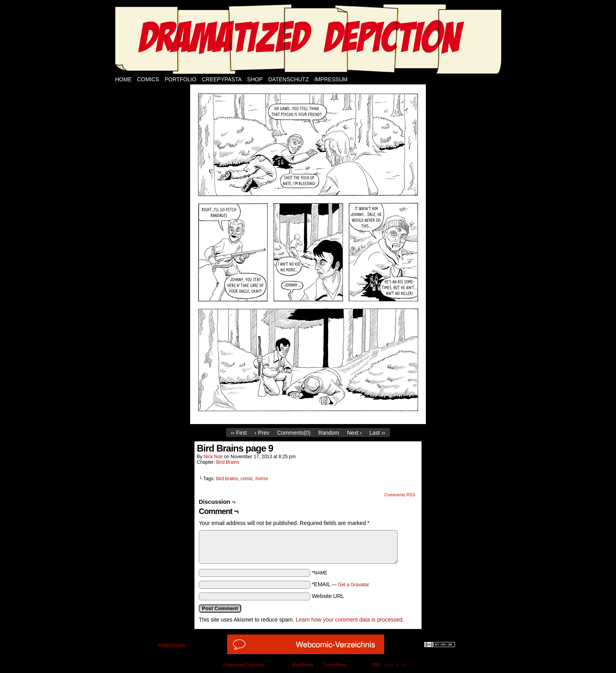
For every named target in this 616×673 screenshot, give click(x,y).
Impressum (331, 79)
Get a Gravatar (353, 585)
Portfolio (181, 79)
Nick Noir (213, 457)
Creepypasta (222, 79)
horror (262, 479)
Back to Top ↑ (397, 665)
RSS (376, 665)
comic (247, 479)
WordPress (302, 665)
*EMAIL (341, 584)
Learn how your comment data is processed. (350, 620)
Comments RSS (400, 495)
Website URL (328, 596)
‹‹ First (239, 433)
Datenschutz (289, 79)
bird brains (227, 479)
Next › (354, 433)
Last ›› (378, 433)
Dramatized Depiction (244, 665)
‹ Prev (262, 433)
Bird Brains (228, 462)
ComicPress (335, 665)
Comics (148, 79)
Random (329, 433)
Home (123, 79)
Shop (255, 79)
